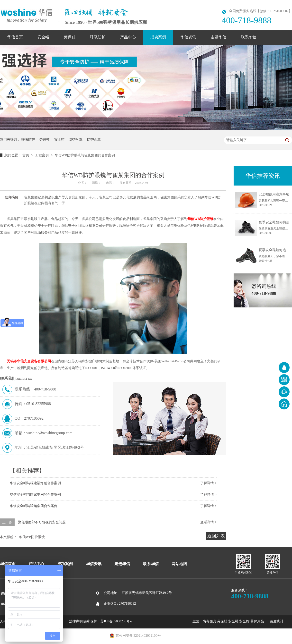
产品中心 (128, 37)
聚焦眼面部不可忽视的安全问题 (42, 522)
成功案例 (158, 37)
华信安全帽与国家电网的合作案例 (35, 495)
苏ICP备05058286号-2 (116, 621)
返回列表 (216, 536)
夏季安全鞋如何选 (272, 250)
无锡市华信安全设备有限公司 (29, 361)
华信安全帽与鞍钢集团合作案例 (34, 506)
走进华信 (219, 37)
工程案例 (42, 155)
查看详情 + (208, 522)
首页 (26, 155)
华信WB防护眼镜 (200, 219)
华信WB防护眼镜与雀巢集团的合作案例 (85, 155)
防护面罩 (94, 140)
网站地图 (179, 564)
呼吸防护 (98, 37)
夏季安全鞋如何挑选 (274, 222)
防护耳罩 (76, 140)
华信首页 (15, 37)
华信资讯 (188, 37)
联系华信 (249, 37)
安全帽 (43, 37)
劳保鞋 (70, 37)
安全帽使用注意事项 (274, 194)
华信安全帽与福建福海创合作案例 (35, 483)
